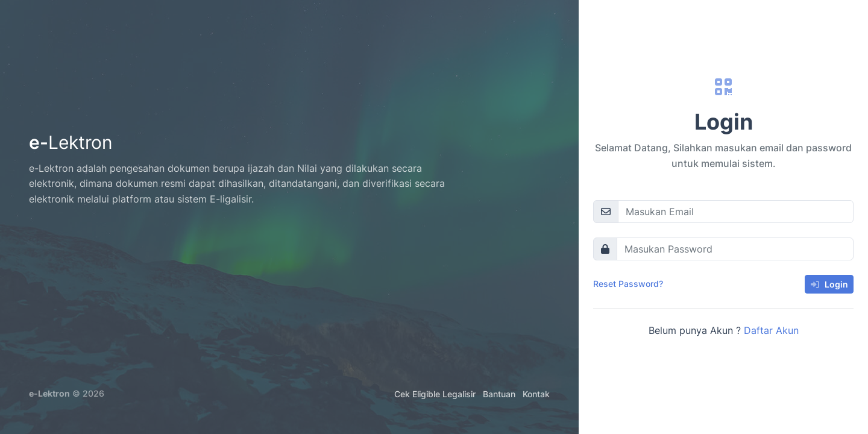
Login (829, 284)
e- (71, 142)
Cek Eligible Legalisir (435, 394)
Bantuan (499, 394)
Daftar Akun (771, 330)
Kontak (536, 394)
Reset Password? (628, 284)
